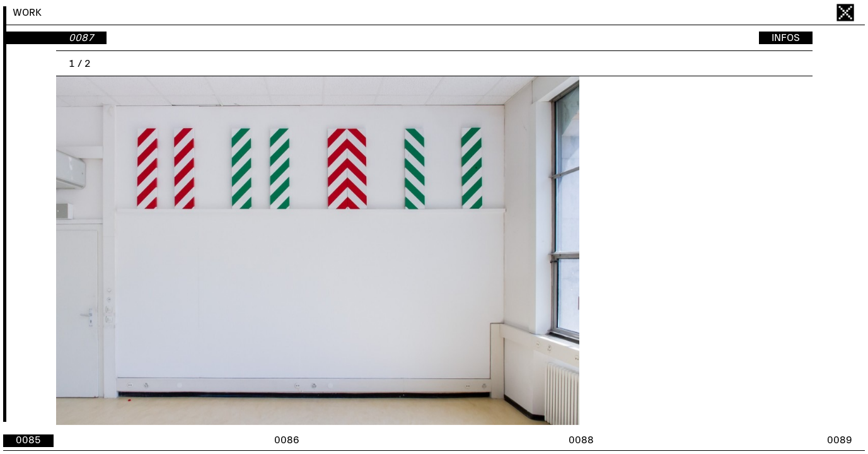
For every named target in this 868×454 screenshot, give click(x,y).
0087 (81, 38)
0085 (28, 440)
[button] (623, 251)
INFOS (786, 38)
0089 (840, 440)
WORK (27, 13)
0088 (581, 440)
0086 (287, 440)
